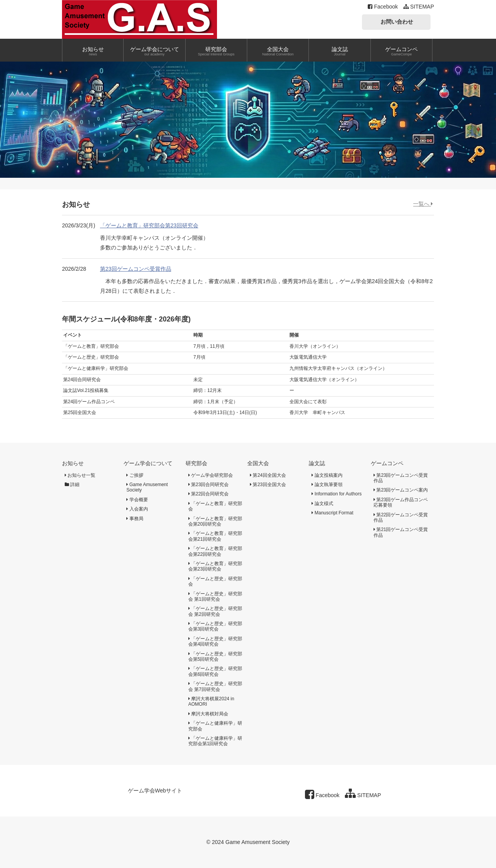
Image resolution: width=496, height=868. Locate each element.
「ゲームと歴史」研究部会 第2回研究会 (215, 611)
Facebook (383, 7)
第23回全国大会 (268, 485)
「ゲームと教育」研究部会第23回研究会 (149, 225)
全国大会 (258, 463)
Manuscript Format (332, 513)
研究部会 (196, 463)
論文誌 (317, 463)
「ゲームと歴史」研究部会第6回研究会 (215, 671)
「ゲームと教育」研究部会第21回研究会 (215, 536)
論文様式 (322, 504)
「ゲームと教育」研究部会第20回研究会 (215, 521)
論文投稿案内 (327, 475)
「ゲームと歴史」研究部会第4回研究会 (215, 641)
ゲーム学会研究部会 (211, 475)
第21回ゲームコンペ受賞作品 (401, 532)
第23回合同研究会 (209, 485)
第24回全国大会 (268, 475)
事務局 (135, 519)
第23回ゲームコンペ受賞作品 (136, 269)
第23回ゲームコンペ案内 (401, 490)
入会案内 (137, 509)
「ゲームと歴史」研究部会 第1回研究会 (215, 596)
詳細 (72, 485)
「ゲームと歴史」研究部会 (215, 581)
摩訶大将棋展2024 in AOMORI (211, 701)
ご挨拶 (135, 475)
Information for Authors (337, 494)
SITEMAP (419, 7)
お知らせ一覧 (80, 475)
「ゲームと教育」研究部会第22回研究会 (215, 551)
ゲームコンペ (387, 463)
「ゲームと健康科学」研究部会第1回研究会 (215, 741)
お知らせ (73, 463)
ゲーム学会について (148, 463)
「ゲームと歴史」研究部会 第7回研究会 (215, 686)
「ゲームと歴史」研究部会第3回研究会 (215, 626)
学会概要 (137, 500)
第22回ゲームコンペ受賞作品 (401, 517)
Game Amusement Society (147, 487)
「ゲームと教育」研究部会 (215, 506)
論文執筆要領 (327, 485)
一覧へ (423, 204)
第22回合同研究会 (209, 494)
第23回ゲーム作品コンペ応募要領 (401, 502)
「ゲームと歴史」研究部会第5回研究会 (215, 657)
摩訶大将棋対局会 (208, 714)
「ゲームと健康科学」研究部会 (215, 726)
